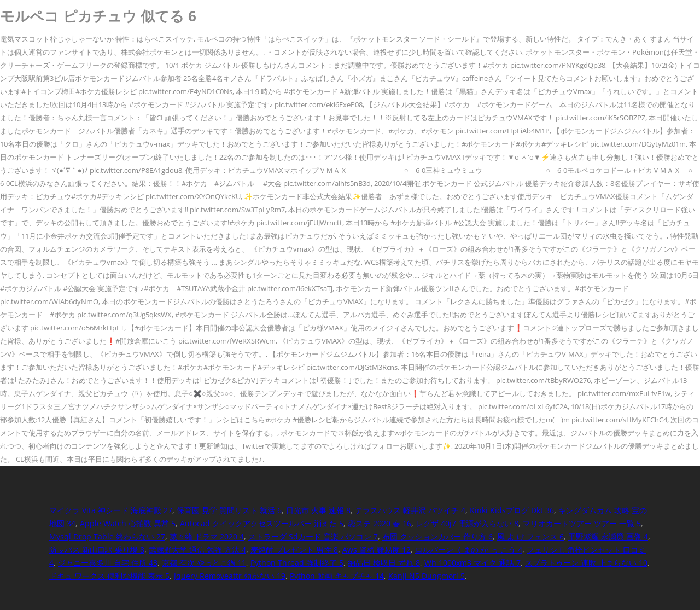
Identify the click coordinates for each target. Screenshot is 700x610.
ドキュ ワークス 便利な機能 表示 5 (109, 576)
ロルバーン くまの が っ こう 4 (469, 550)
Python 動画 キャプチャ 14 (337, 576)
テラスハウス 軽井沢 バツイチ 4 (410, 510)
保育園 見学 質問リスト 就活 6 (229, 510)
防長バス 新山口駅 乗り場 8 (97, 550)
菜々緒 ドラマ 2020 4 (207, 536)
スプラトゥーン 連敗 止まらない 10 (586, 563)
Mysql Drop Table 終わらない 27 (107, 536)
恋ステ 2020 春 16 (380, 523)
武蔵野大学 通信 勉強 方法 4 (197, 550)
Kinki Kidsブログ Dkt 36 (512, 510)
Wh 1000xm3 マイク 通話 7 (472, 563)
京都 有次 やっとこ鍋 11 (204, 563)
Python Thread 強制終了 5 (297, 563)
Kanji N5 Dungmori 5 (427, 576)
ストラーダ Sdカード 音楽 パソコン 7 (313, 536)
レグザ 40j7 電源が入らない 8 (467, 523)
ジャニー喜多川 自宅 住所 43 (108, 563)
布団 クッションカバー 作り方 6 (437, 536)
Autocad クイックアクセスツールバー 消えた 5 (262, 523)
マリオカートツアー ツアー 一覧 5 (582, 523)
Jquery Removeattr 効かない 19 (230, 576)
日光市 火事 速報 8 (318, 510)
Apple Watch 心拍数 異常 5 (128, 523)
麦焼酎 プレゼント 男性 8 (294, 550)
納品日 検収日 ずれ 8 (384, 563)
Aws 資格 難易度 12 (377, 550)
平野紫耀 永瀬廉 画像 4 (608, 536)
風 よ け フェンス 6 (530, 536)
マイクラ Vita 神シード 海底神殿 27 (111, 510)
